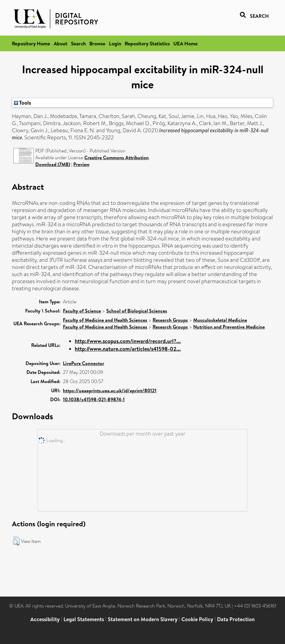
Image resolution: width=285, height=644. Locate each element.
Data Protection (236, 619)
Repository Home (31, 43)
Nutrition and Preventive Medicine (229, 327)
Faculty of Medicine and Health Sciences (105, 320)
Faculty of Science (82, 311)
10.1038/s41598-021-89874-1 (94, 399)
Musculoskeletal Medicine (220, 320)
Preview (81, 164)
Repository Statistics (147, 43)
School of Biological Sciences (137, 311)
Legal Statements (84, 619)
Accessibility (45, 619)
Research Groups (170, 320)
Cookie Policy (197, 619)
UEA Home (186, 43)
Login (115, 43)
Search (78, 43)
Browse (97, 43)
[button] (16, 541)
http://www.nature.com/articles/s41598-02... (128, 349)
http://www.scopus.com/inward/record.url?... (128, 341)
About (61, 43)
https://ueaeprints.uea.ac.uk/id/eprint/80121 (110, 390)
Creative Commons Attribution (117, 157)
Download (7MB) (53, 164)
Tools (23, 103)
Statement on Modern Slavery (143, 619)
